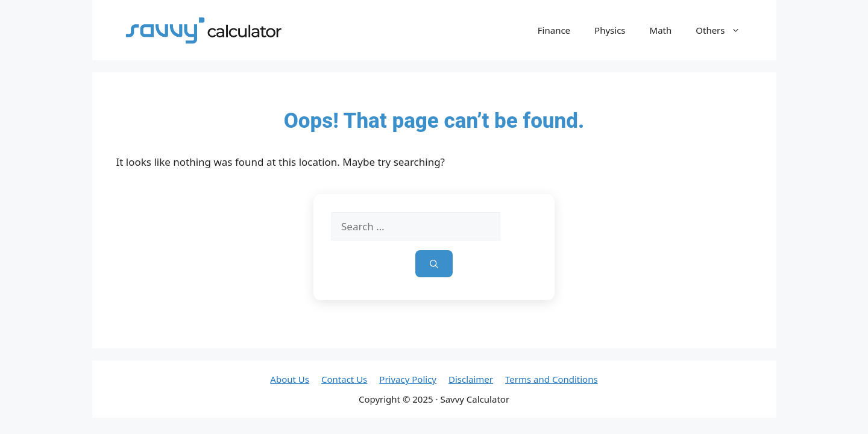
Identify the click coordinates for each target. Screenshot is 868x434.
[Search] (434, 264)
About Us (290, 379)
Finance (554, 30)
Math (661, 30)
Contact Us (344, 379)
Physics (610, 30)
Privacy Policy (408, 379)
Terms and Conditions (552, 379)
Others (724, 30)
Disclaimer (471, 379)
